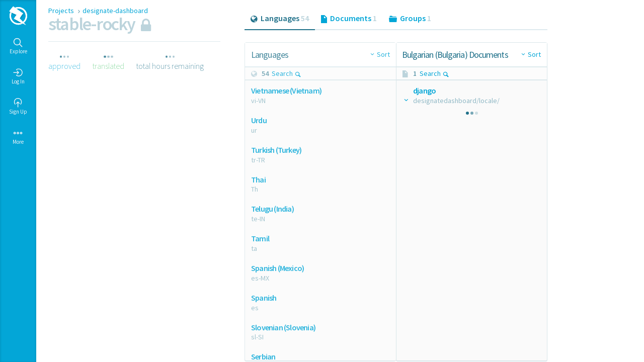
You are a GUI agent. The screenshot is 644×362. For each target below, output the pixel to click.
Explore (18, 46)
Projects (62, 11)
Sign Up (18, 107)
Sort (383, 54)
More (18, 137)
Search (287, 73)
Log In (18, 76)
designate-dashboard (115, 11)
